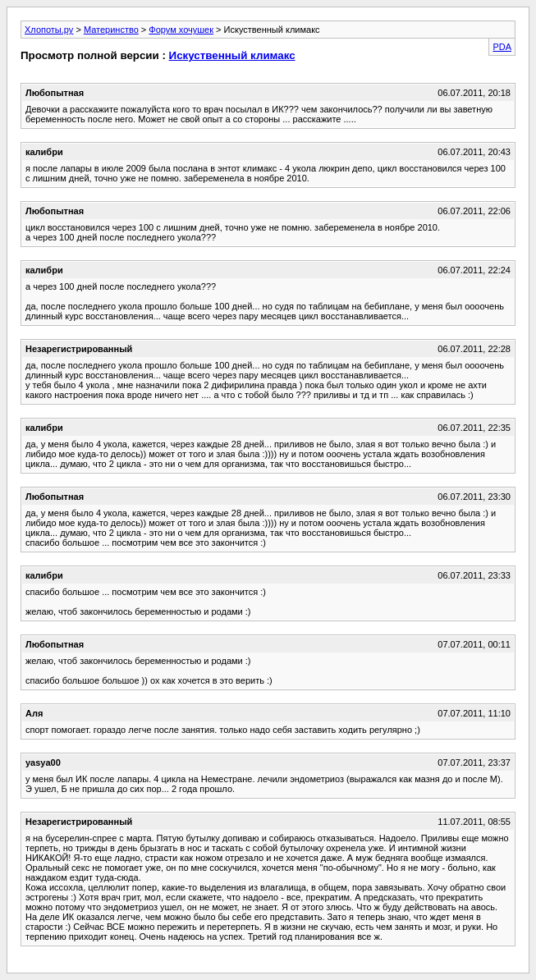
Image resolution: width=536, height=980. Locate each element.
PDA (502, 47)
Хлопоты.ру (49, 30)
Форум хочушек (181, 30)
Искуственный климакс (232, 55)
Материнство (111, 30)
